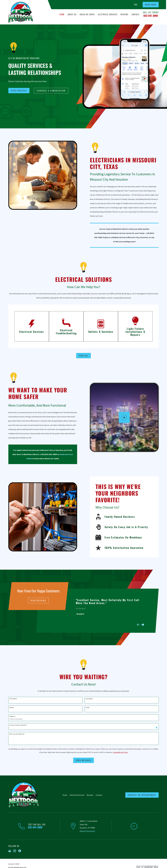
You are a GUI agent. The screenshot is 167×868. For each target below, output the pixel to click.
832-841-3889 (151, 16)
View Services (19, 91)
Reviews (90, 795)
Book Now (151, 5)
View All (83, 356)
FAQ (136, 4)
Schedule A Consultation (51, 91)
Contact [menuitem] (136, 14)
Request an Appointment (142, 795)
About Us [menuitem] (72, 14)
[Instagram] (15, 851)
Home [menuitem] (62, 14)
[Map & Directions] (87, 831)
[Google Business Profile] (10, 851)
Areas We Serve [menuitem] (87, 14)
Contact (99, 795)
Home (65, 795)
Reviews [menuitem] (124, 14)
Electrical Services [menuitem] (108, 14)
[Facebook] (20, 851)
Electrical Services (77, 795)
